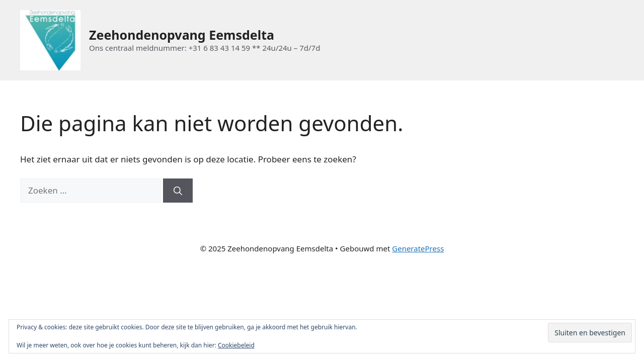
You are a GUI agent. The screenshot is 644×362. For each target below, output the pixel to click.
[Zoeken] (178, 191)
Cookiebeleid (236, 345)
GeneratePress (418, 248)
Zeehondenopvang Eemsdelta (182, 35)
